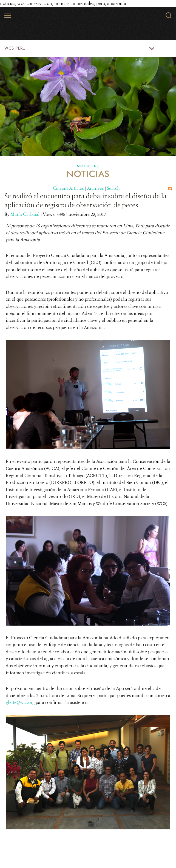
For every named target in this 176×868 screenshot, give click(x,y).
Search (113, 188)
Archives (95, 188)
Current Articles (68, 188)
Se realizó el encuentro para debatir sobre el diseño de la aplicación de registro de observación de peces (85, 200)
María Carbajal (25, 214)
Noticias (88, 166)
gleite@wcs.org (20, 702)
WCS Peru (15, 48)
